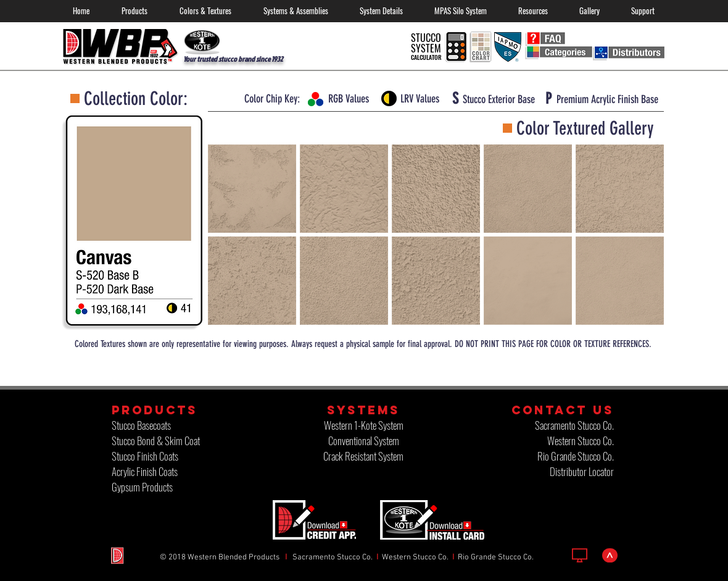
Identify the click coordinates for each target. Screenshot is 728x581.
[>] (610, 555)
